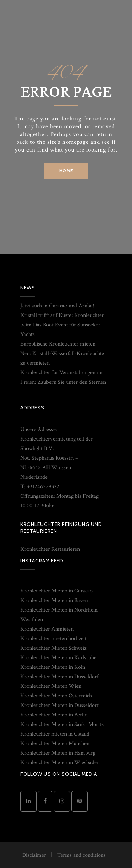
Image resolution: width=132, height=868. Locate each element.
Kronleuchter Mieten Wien (51, 686)
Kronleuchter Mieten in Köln (53, 667)
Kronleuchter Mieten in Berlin (54, 715)
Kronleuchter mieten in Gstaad (55, 734)
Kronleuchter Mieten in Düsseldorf (59, 677)
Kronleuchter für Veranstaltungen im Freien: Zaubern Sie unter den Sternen (63, 377)
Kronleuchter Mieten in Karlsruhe (58, 658)
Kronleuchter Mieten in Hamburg (58, 753)
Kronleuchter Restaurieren (50, 549)
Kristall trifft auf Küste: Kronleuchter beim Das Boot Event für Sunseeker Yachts (62, 325)
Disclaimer (34, 855)
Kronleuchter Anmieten (47, 629)
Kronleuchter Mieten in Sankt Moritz (62, 724)
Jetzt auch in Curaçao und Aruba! (57, 306)
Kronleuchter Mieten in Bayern (55, 600)
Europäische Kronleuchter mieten (58, 344)
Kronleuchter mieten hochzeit (54, 639)
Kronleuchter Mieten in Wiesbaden (60, 763)
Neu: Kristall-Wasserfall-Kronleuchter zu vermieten (63, 358)
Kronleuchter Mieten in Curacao (56, 591)
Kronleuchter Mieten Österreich (56, 696)
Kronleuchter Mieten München (55, 743)
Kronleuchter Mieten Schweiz (53, 648)
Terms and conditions (81, 855)
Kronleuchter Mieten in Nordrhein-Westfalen (60, 615)
